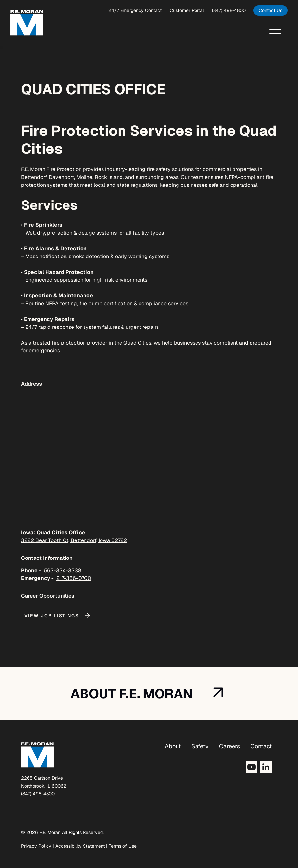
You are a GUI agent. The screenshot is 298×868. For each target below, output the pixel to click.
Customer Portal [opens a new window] (187, 10)
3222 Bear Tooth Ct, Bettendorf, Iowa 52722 (74, 540)
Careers (230, 746)
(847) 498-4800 (229, 10)
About (173, 746)
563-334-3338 (63, 570)
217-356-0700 (74, 578)
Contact (261, 746)
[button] (275, 31)
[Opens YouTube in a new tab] (251, 767)
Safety (200, 746)
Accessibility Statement (80, 846)
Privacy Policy (36, 846)
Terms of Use (123, 846)
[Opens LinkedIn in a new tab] (266, 767)
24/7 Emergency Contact (135, 10)
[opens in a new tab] (270, 10)
